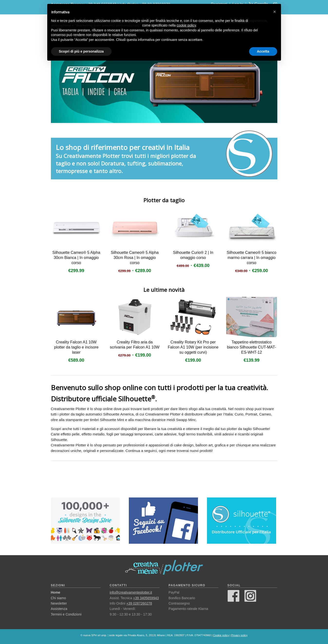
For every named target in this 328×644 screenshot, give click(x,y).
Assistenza (59, 609)
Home (56, 592)
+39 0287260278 (139, 603)
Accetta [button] (263, 51)
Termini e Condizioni (66, 614)
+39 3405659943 (146, 598)
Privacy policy (239, 635)
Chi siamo (58, 598)
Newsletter (59, 603)
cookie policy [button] (186, 25)
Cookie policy (221, 635)
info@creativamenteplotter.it (131, 592)
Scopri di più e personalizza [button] (81, 51)
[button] (275, 12)
